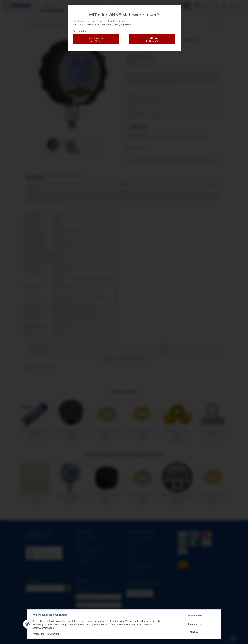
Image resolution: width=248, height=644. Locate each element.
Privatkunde (96, 39)
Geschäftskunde (152, 39)
